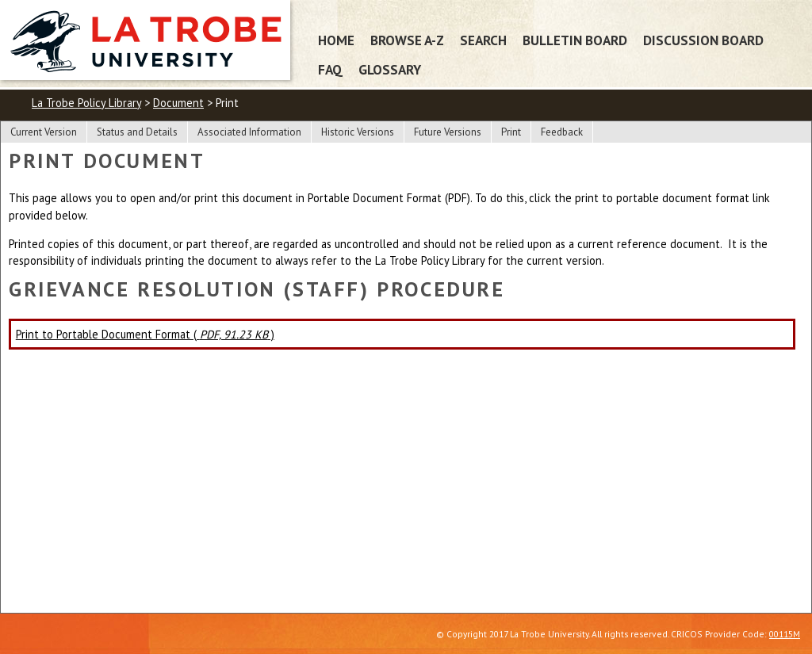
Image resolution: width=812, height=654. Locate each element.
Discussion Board (703, 40)
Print (511, 132)
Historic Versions (358, 132)
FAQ (330, 69)
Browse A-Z (407, 40)
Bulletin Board (575, 40)
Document (178, 103)
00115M (785, 634)
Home (336, 40)
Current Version (44, 132)
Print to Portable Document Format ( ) (145, 334)
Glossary (390, 69)
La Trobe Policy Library (86, 103)
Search (483, 40)
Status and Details (137, 132)
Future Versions (448, 132)
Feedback (562, 132)
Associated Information (249, 132)
